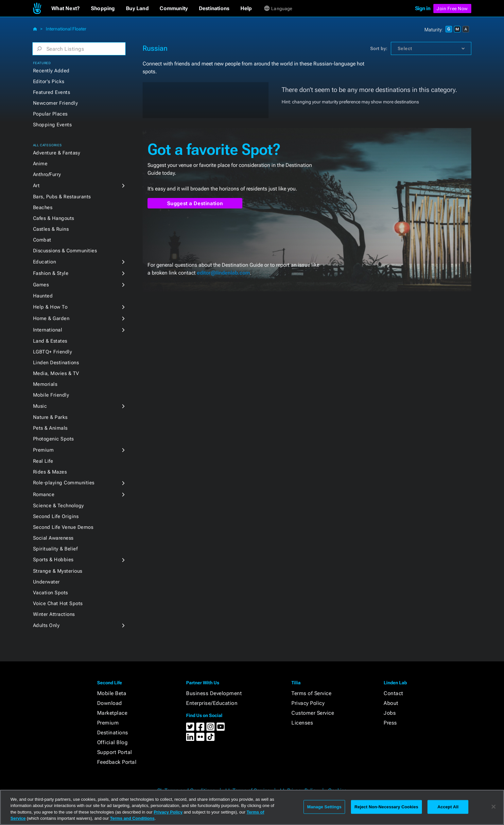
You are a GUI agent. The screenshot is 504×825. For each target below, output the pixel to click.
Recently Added (51, 71)
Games (41, 285)
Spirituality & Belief (55, 549)
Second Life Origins (56, 516)
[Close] (494, 807)
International (48, 330)
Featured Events (52, 92)
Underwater (46, 582)
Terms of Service (311, 693)
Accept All (448, 807)
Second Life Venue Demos (63, 527)
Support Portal (115, 752)
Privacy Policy (308, 703)
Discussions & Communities (65, 251)
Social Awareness (53, 538)
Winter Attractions (54, 614)
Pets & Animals (50, 428)
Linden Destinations (56, 363)
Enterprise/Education (212, 703)
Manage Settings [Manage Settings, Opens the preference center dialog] (324, 807)
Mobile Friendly (51, 395)
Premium (43, 450)
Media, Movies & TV (56, 373)
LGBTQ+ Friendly (53, 352)
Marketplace (112, 713)
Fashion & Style (51, 273)
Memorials (45, 384)
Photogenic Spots (53, 439)
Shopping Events (52, 125)
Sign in (423, 8)
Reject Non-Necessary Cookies (386, 807)
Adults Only (46, 625)
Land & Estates (50, 341)
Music (40, 406)
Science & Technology (59, 506)
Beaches (43, 207)
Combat (42, 240)
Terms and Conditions (132, 818)
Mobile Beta (112, 693)
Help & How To (50, 307)
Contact (393, 693)
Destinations (113, 733)
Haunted (43, 296)
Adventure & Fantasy (57, 153)
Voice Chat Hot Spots (58, 603)
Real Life (43, 461)
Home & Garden (51, 318)
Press (390, 723)
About (391, 703)
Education (45, 262)
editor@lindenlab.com (223, 273)
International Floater (66, 29)
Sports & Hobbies (53, 560)
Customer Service (313, 713)
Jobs (390, 713)
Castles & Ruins (51, 229)
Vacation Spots (51, 593)
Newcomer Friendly (56, 103)
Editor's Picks (49, 81)
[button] (66, 9)
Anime (40, 164)
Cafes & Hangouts (54, 218)
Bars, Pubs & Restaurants (62, 197)
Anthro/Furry (47, 174)
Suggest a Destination (195, 203)
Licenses (302, 723)
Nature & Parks (50, 417)
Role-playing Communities (64, 483)
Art (36, 186)
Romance (44, 494)
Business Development (214, 693)
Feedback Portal (117, 762)
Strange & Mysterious (58, 571)
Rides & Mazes (50, 472)
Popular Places (50, 114)
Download (110, 703)
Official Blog (113, 742)
